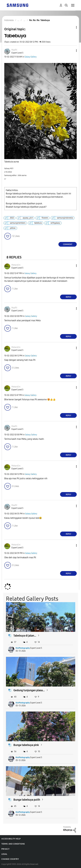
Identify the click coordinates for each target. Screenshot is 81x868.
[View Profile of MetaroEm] (16, 265)
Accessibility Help (11, 839)
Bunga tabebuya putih (27, 800)
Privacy (5, 849)
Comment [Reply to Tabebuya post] (68, 244)
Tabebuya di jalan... (25, 636)
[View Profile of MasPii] (14, 50)
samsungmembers (18, 223)
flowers (45, 218)
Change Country (10, 859)
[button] (72, 51)
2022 (12, 218)
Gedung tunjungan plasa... (29, 690)
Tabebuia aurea (12, 162)
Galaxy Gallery (31, 57)
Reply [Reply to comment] (68, 297)
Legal (4, 854)
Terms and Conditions (13, 844)
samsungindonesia (65, 218)
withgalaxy (55, 223)
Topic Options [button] (72, 27)
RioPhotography (23, 648)
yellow (13, 228)
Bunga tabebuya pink (26, 745)
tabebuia (38, 223)
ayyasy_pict (28, 218)
